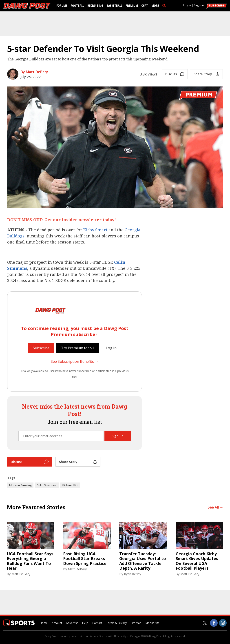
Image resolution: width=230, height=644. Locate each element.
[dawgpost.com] (27, 6)
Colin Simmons (47, 485)
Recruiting (95, 6)
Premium (132, 6)
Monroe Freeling (20, 485)
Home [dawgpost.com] (44, 623)
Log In (187, 5)
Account (57, 623)
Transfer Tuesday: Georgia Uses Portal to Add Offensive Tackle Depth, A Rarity (143, 561)
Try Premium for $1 (78, 348)
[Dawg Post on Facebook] (214, 623)
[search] (165, 5)
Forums (62, 6)
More (155, 6)
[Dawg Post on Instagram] (223, 623)
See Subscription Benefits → (75, 361)
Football (77, 6)
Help (85, 623)
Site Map (136, 623)
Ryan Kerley (133, 574)
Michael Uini (70, 485)
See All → (216, 507)
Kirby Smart (95, 230)
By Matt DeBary (34, 72)
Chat (145, 6)
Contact (97, 623)
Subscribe (41, 348)
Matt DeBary (21, 574)
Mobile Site (153, 623)
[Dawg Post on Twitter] (205, 623)
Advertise (72, 623)
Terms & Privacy (116, 623)
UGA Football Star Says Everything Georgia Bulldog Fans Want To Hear (30, 561)
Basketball (114, 6)
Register (199, 5)
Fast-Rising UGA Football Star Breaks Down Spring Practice (85, 559)
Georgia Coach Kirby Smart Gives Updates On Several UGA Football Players (197, 561)
